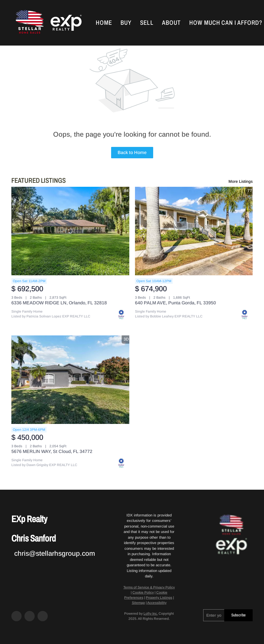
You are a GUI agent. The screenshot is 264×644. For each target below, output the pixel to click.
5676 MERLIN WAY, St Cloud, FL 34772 (52, 451)
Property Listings (159, 598)
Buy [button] (126, 23)
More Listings (241, 181)
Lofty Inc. (151, 614)
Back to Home (132, 152)
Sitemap (138, 603)
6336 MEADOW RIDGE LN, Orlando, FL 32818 (59, 303)
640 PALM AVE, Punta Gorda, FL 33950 (175, 303)
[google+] (43, 616)
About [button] (172, 23)
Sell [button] (147, 23)
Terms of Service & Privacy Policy (149, 587)
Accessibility (157, 603)
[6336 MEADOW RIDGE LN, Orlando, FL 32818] (70, 231)
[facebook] (16, 616)
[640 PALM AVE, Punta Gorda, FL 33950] (194, 231)
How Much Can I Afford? (226, 23)
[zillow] (30, 616)
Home (104, 23)
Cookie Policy (143, 592)
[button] (29, 23)
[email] (214, 615)
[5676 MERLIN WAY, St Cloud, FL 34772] (70, 380)
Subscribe (238, 615)
